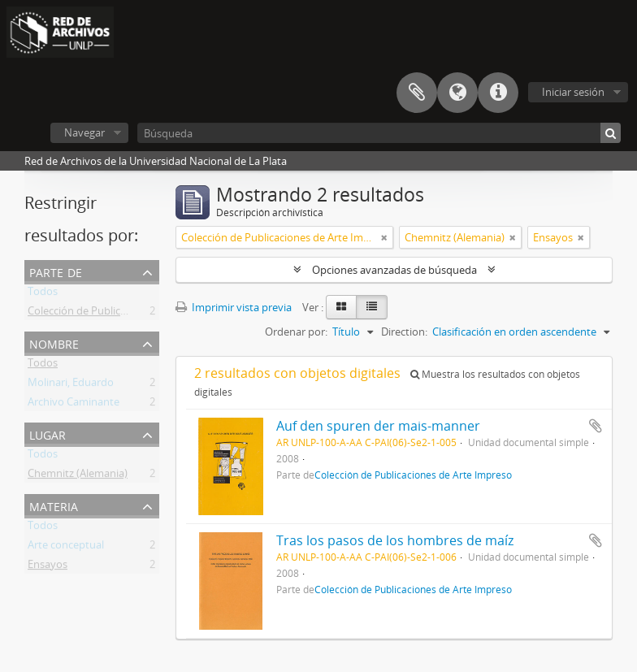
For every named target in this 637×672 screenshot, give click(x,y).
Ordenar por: (296, 332)
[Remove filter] (384, 237)
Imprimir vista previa (234, 307)
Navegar (84, 132)
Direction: (404, 332)
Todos (43, 294)
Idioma (457, 93)
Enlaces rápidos (498, 93)
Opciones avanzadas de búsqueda (394, 270)
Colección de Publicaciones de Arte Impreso (132, 314)
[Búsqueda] (379, 133)
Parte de (56, 271)
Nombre (54, 343)
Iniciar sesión (573, 92)
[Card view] (341, 307)
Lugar (48, 434)
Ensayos (48, 567)
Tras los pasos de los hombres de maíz (395, 540)
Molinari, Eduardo (71, 385)
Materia (54, 505)
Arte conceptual (66, 548)
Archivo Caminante (74, 405)
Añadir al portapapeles (596, 426)
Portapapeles (417, 93)
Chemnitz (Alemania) (78, 476)
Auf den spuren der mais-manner (378, 426)
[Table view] (372, 307)
